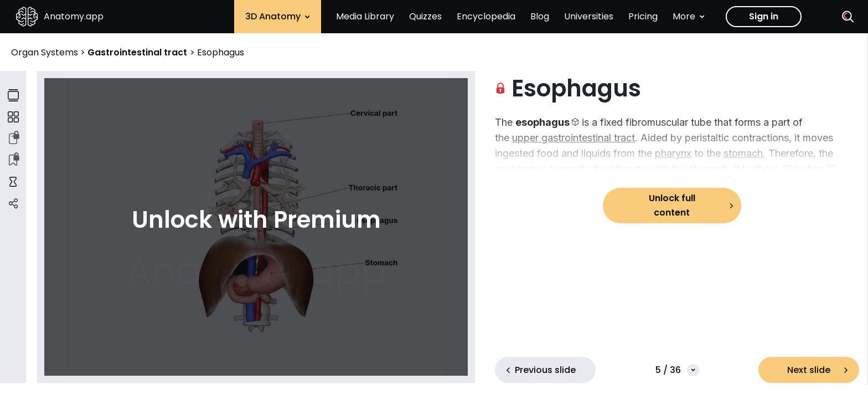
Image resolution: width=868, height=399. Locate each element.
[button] (547, 122)
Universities (589, 16)
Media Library (365, 16)
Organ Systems (46, 52)
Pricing (643, 16)
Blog (540, 16)
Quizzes (425, 16)
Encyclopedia (486, 16)
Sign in (764, 16)
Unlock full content (672, 205)
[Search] (848, 17)
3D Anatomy (278, 16)
